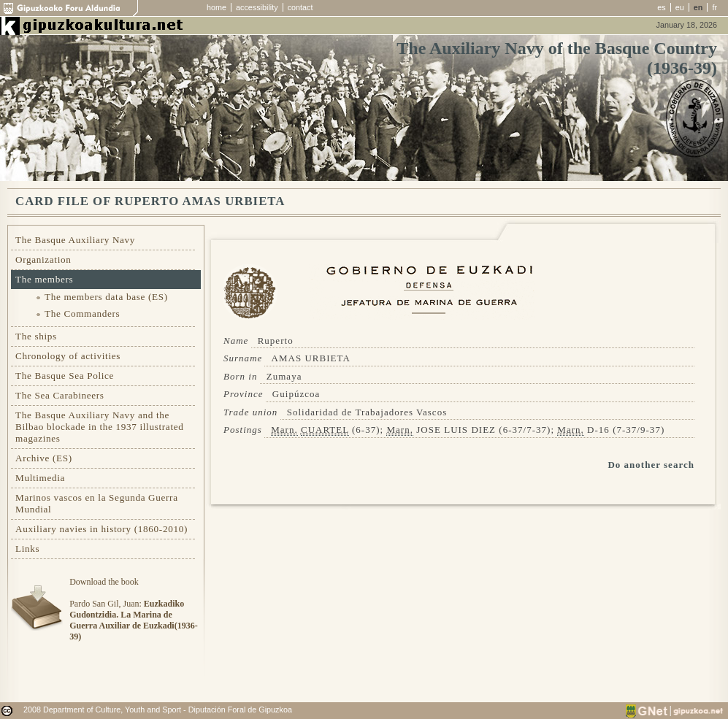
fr (714, 7)
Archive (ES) (44, 458)
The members (44, 279)
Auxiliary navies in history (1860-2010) (101, 529)
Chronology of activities (68, 356)
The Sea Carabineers (60, 395)
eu (680, 7)
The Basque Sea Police (65, 376)
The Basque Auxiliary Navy (75, 240)
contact (300, 7)
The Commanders (82, 314)
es (661, 7)
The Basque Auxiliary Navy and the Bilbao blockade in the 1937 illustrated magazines (99, 427)
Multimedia (40, 478)
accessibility (257, 7)
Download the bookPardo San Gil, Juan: (133, 609)
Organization (43, 259)
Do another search (651, 465)
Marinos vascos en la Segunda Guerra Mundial (97, 503)
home (217, 7)
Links (27, 549)
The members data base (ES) (106, 297)
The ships (36, 336)
